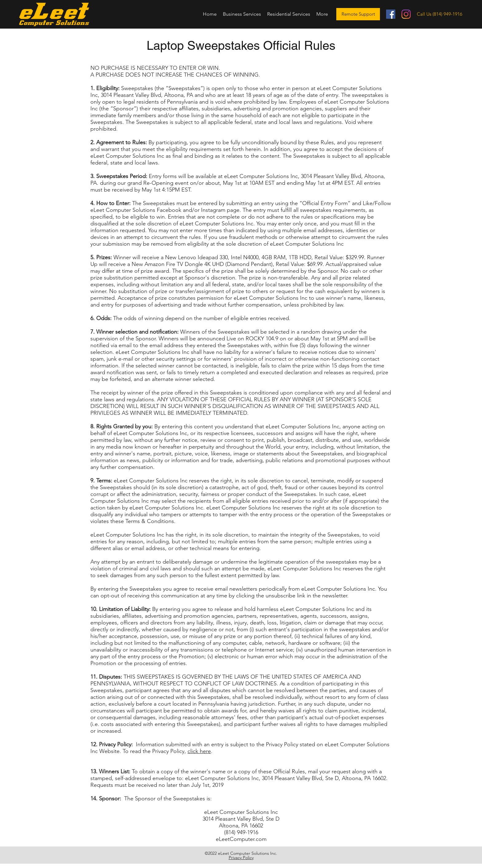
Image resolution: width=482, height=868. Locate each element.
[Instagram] (406, 14)
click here (199, 751)
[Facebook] (391, 14)
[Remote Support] (358, 14)
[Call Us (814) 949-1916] (440, 14)
